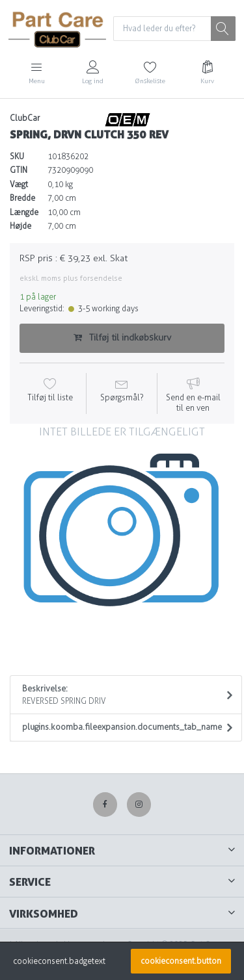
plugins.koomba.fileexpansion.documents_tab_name (122, 727)
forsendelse (101, 278)
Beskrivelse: (122, 695)
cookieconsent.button (181, 961)
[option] (122, 536)
